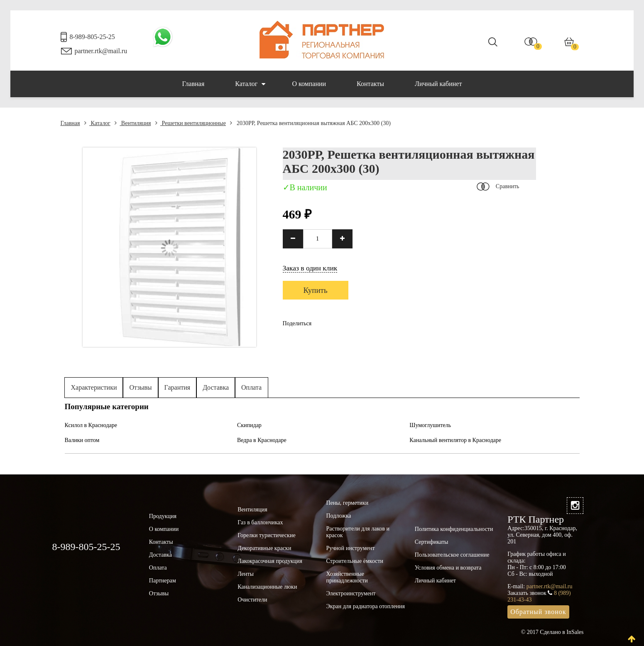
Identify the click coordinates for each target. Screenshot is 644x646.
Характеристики (94, 387)
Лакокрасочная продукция (270, 561)
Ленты (246, 574)
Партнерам (163, 581)
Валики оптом (82, 440)
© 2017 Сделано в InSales (552, 632)
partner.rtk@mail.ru (101, 51)
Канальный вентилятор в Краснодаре (455, 440)
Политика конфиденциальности (454, 529)
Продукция (163, 516)
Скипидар (249, 425)
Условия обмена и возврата (448, 568)
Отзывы (140, 387)
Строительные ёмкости (355, 561)
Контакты (370, 84)
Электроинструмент (351, 593)
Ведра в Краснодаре (262, 440)
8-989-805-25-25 (92, 37)
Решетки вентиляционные (191, 123)
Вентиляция (133, 123)
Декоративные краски (264, 548)
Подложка (338, 516)
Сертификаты (432, 542)
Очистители (252, 600)
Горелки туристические (266, 535)
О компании (309, 84)
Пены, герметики (347, 503)
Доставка (216, 387)
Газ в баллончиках (260, 522)
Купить (316, 290)
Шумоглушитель (430, 425)
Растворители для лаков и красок (358, 532)
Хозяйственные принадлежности (347, 577)
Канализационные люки (267, 587)
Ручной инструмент (350, 548)
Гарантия (178, 387)
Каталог (250, 84)
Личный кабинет (438, 84)
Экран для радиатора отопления (365, 606)
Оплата (251, 387)
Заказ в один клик (310, 268)
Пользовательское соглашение (452, 555)
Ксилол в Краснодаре (91, 425)
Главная (193, 84)
